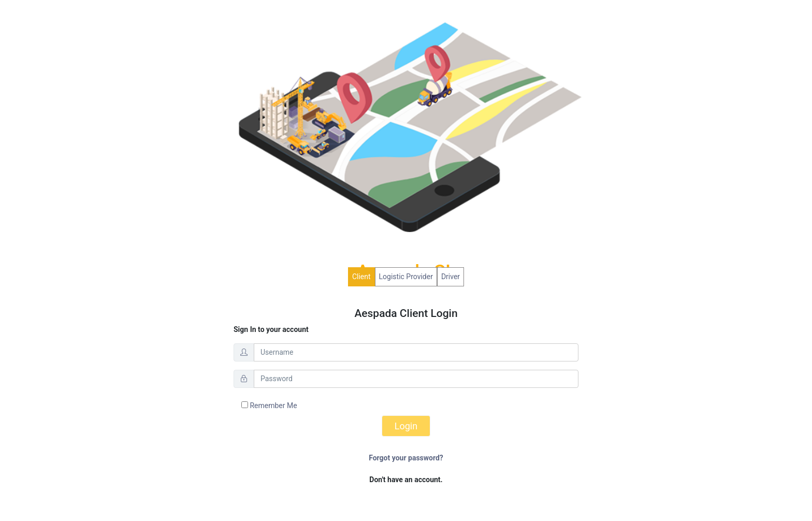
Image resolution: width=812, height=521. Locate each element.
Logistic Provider (406, 277)
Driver (451, 277)
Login (406, 426)
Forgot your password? (406, 458)
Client (361, 277)
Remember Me (269, 406)
